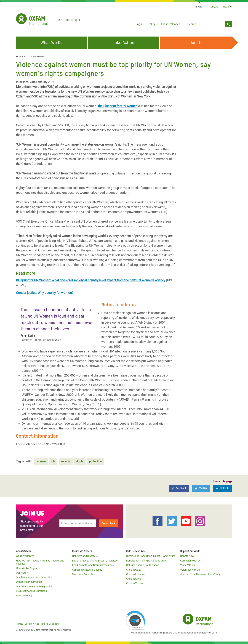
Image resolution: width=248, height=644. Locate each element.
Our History (22, 573)
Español (228, 7)
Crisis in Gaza (134, 570)
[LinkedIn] (222, 488)
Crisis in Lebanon (136, 574)
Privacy (20, 624)
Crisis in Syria (134, 579)
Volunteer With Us (190, 570)
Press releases (37, 56)
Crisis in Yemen (134, 583)
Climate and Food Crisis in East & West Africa (151, 556)
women (41, 461)
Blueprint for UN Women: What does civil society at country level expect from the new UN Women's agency (91, 280)
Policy (152, 24)
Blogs (138, 24)
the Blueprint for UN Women (118, 106)
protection (95, 461)
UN (53, 461)
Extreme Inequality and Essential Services (95, 561)
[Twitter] (201, 488)
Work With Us (188, 565)
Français (213, 7)
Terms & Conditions (50, 624)
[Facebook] (179, 488)
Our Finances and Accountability (34, 577)
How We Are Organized (29, 568)
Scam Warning (24, 596)
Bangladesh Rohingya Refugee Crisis (146, 561)
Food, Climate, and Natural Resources (93, 565)
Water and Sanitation (84, 574)
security (66, 461)
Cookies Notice (32, 624)
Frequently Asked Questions (31, 591)
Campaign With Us (190, 561)
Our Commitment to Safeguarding (35, 586)
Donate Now (187, 556)
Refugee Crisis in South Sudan (143, 565)
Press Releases (171, 24)
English (199, 7)
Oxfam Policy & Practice (29, 582)
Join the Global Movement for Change (201, 574)
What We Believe (25, 556)
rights (80, 461)
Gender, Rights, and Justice (87, 570)
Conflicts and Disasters (85, 556)
